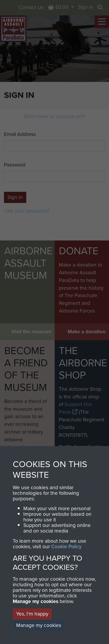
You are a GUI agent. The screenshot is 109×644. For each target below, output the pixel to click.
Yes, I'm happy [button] (32, 614)
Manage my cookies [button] (39, 625)
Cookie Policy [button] (66, 547)
